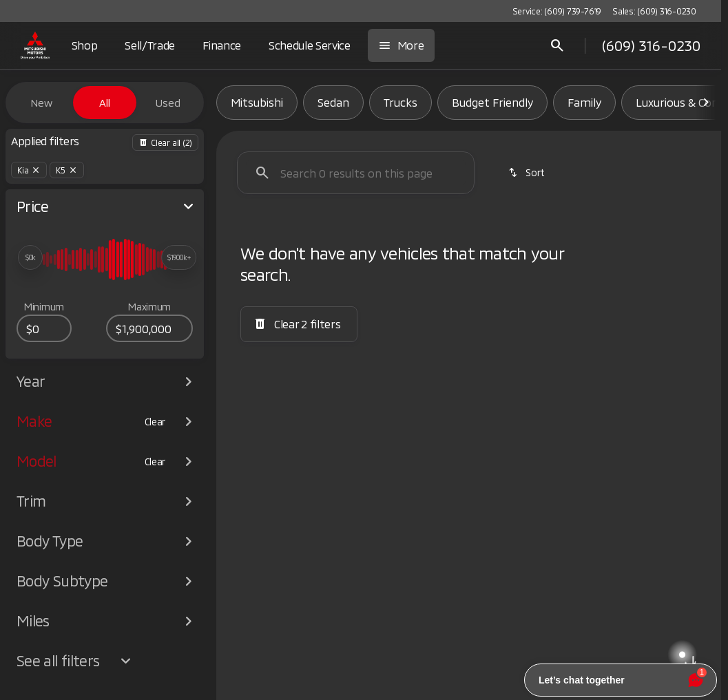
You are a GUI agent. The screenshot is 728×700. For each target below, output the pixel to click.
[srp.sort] (528, 173)
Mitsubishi (257, 102)
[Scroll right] (706, 103)
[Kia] (29, 170)
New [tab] (41, 103)
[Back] (165, 142)
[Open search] (557, 45)
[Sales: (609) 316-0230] (654, 11)
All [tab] (105, 103)
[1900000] (149, 328)
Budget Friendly (492, 102)
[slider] (30, 257)
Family (584, 102)
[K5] (67, 170)
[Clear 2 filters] (299, 324)
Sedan (333, 102)
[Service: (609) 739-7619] (557, 11)
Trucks (401, 102)
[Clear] (155, 422)
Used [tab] (168, 103)
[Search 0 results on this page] (356, 173)
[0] (44, 328)
